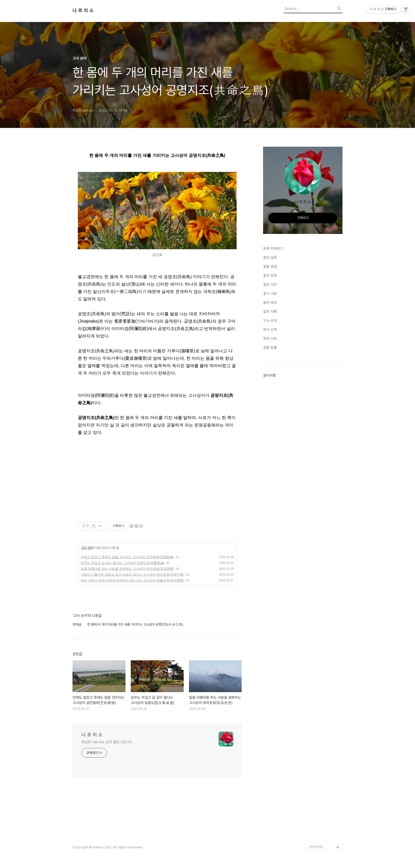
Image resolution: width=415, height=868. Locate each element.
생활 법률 (270, 348)
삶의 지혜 (270, 311)
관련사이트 (316, 847)
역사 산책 (270, 330)
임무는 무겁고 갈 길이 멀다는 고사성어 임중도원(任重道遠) (123, 563)
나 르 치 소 (83, 11)
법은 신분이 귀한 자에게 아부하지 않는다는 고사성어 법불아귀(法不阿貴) (132, 580)
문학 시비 (270, 339)
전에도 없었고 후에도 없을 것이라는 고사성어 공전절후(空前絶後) (127, 557)
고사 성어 (87, 548)
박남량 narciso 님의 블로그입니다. (107, 742)
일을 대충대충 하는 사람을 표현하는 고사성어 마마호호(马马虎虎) (127, 569)
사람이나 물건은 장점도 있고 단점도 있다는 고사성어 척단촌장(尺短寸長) (132, 575)
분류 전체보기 (273, 248)
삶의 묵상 (270, 302)
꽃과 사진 (270, 284)
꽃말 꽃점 (270, 266)
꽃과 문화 (270, 275)
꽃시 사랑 (270, 293)
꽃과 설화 (270, 257)
